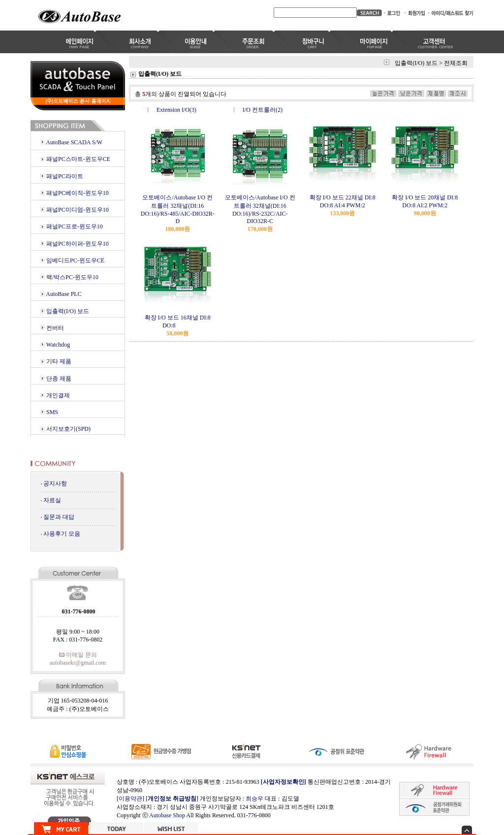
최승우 (254, 799)
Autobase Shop (167, 815)
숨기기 (467, 830)
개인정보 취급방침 (172, 799)
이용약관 (130, 799)
